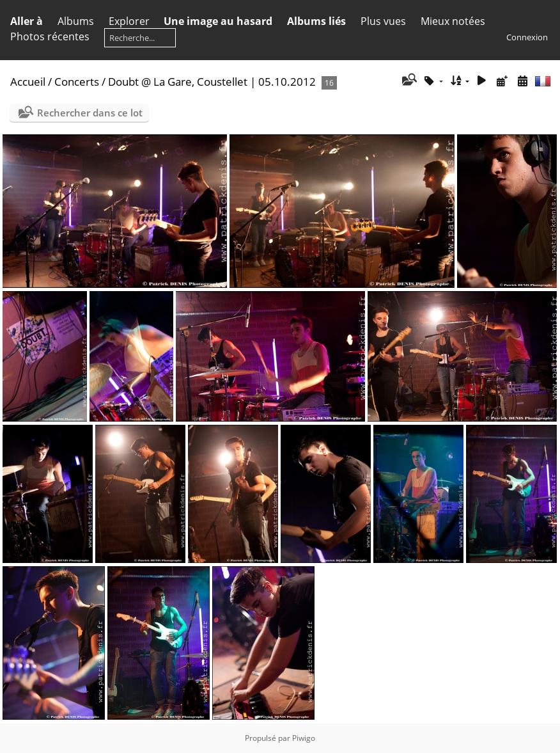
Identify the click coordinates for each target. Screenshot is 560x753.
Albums (76, 21)
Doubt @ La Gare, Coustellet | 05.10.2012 (212, 82)
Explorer (129, 21)
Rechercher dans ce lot (90, 113)
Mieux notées (453, 21)
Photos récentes (50, 36)
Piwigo (304, 738)
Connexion (527, 37)
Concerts (77, 82)
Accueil (28, 82)
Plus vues (383, 21)
